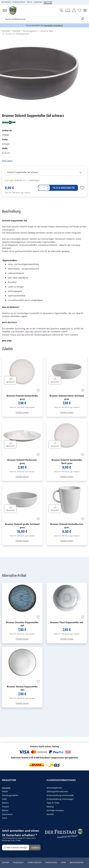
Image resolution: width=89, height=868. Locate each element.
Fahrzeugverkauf (19, 2)
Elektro (5, 803)
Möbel (5, 791)
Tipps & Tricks (53, 803)
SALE (5, 818)
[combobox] (44, 19)
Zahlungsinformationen (57, 791)
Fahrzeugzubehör (10, 795)
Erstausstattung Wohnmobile (60, 795)
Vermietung (38, 2)
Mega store (48, 2)
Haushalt (6, 788)
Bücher (5, 810)
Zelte (4, 799)
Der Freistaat (6, 2)
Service (30, 2)
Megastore (9, 780)
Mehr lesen (7, 161)
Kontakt (50, 814)
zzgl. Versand (26, 193)
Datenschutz (51, 862)
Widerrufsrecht (35, 862)
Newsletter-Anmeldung (53, 25)
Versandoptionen (54, 788)
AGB (63, 862)
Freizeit (5, 806)
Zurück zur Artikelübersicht (16, 34)
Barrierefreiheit (77, 862)
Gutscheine (7, 814)
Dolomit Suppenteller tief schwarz (23, 172)
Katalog (50, 806)
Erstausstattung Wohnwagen (60, 799)
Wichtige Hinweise (55, 810)
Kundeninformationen (61, 780)
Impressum (18, 862)
